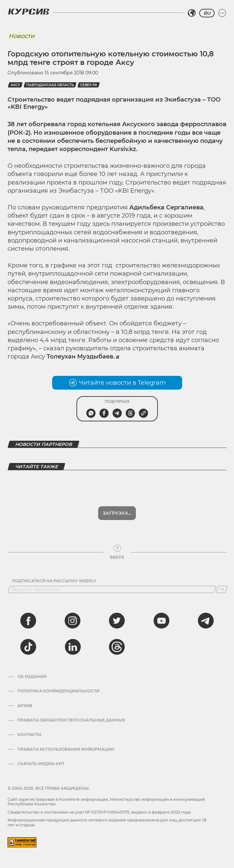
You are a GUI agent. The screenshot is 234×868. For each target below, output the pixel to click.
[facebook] (28, 621)
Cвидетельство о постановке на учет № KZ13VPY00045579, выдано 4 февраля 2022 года (99, 812)
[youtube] (161, 621)
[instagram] (73, 621)
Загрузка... (117, 513)
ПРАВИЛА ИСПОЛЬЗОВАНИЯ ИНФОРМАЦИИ (66, 749)
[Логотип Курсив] (29, 11)
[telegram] (206, 621)
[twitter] (117, 621)
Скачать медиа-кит (41, 764)
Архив (25, 706)
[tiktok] (28, 647)
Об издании (32, 677)
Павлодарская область (50, 85)
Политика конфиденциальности (58, 691)
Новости (21, 36)
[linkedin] (73, 647)
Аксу (15, 85)
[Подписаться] (222, 589)
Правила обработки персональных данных (71, 720)
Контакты (29, 735)
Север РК (89, 85)
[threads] (117, 647)
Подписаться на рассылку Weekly (54, 581)
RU (207, 13)
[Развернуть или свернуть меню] (222, 13)
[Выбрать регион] (192, 13)
